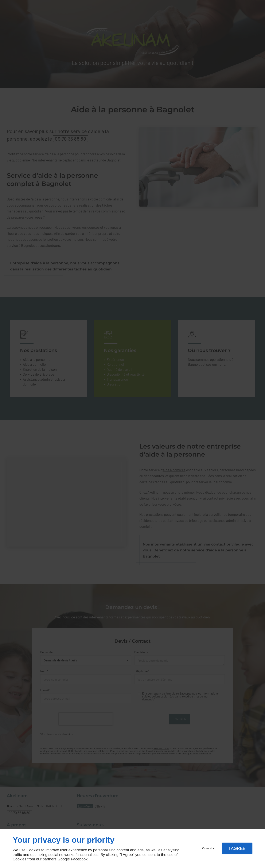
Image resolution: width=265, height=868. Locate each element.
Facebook (79, 859)
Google (64, 859)
